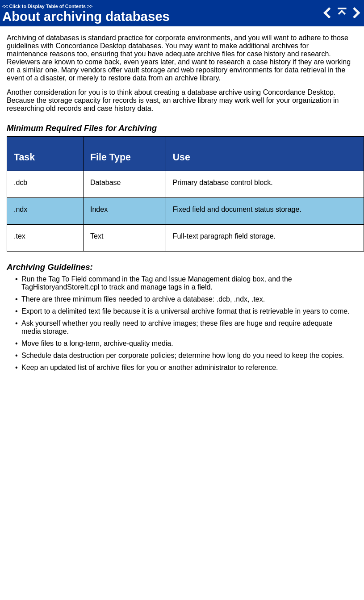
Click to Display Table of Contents (47, 6)
